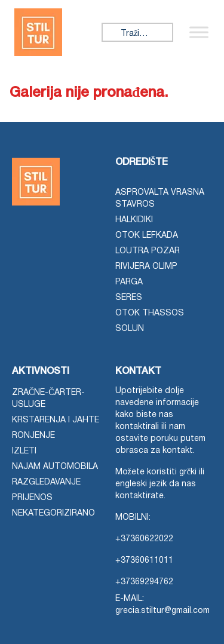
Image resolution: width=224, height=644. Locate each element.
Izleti (24, 451)
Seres (129, 298)
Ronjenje (33, 436)
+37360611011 (144, 561)
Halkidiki (134, 220)
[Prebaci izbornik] (199, 32)
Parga (129, 282)
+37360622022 (144, 539)
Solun (130, 329)
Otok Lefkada (147, 236)
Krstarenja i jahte (56, 420)
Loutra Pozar (148, 251)
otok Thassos (150, 313)
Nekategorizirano (53, 513)
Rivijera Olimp (146, 267)
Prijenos (32, 498)
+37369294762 (144, 582)
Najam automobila (55, 467)
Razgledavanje (46, 482)
